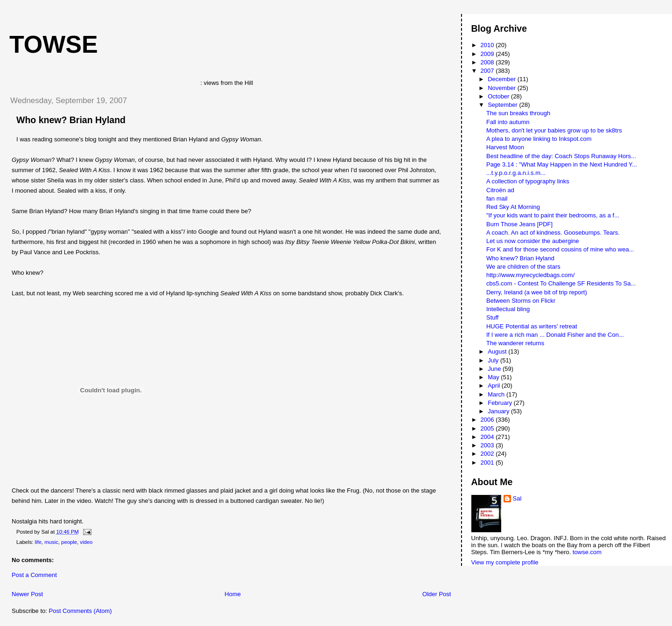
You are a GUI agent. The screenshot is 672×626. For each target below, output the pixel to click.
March (497, 394)
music (51, 542)
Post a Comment (34, 575)
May (494, 377)
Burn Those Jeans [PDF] (519, 224)
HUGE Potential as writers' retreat (532, 326)
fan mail (497, 198)
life (38, 542)
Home (233, 594)
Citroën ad (500, 190)
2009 (488, 54)
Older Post (437, 594)
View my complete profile (505, 562)
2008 (488, 62)
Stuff (493, 317)
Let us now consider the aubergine (533, 241)
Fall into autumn (508, 122)
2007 (488, 71)
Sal (517, 498)
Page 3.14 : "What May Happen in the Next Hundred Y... (562, 164)
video (86, 542)
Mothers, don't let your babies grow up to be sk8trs (554, 130)
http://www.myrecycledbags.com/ (530, 275)
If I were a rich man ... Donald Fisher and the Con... (555, 335)
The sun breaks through (518, 113)
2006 (488, 420)
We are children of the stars (523, 267)
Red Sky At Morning (513, 207)
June (495, 369)
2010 (488, 45)
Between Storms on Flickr (521, 301)
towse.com (587, 552)
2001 (488, 463)
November (503, 88)
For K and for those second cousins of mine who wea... (560, 249)
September (503, 105)
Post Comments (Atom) (80, 611)
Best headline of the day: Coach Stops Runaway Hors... (561, 156)
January (499, 411)
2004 (488, 437)
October (499, 96)
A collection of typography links (528, 181)
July (494, 360)
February (501, 403)
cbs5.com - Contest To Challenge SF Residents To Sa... (561, 283)
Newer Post (27, 594)
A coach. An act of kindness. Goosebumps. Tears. (553, 233)
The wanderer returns (515, 343)
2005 (488, 428)
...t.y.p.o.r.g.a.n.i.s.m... (516, 173)
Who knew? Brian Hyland (71, 120)
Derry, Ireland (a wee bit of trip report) (537, 292)
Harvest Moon (505, 147)
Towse (54, 44)
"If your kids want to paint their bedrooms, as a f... (553, 215)
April (495, 386)
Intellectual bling (508, 309)
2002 (488, 454)
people (69, 542)
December (503, 79)
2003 (488, 445)
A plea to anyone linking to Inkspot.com (539, 139)
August (498, 351)
